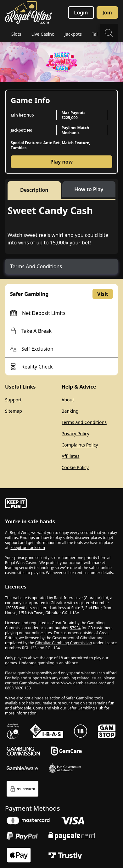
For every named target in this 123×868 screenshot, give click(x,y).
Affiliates (71, 456)
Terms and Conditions (84, 422)
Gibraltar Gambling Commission (64, 643)
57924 (75, 628)
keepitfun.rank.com (28, 548)
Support (13, 400)
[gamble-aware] (61, 504)
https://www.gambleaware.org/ (78, 683)
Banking (70, 411)
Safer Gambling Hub (85, 708)
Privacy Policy (75, 434)
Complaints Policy (80, 445)
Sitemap (14, 411)
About (68, 400)
